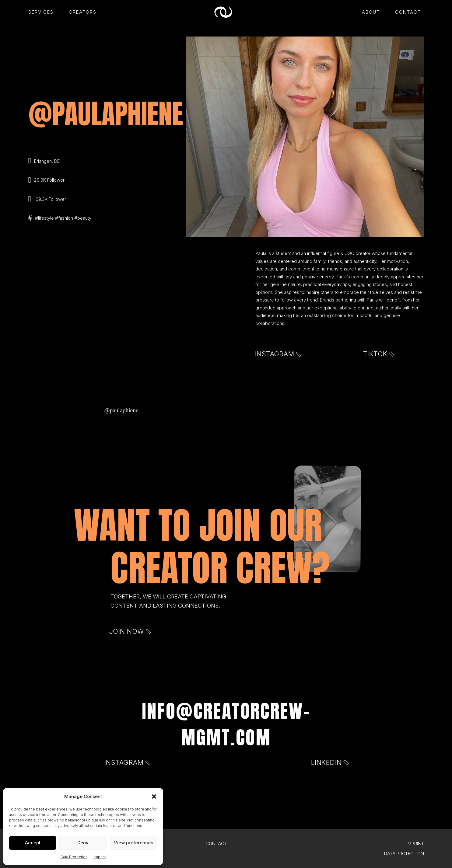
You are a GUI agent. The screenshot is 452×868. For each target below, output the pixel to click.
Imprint (100, 857)
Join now (130, 631)
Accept (33, 843)
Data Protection (74, 857)
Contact (216, 844)
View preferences (133, 843)
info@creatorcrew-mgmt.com (226, 724)
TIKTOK (378, 354)
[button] (154, 797)
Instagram (278, 354)
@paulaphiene (121, 410)
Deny (83, 843)
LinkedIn (329, 762)
